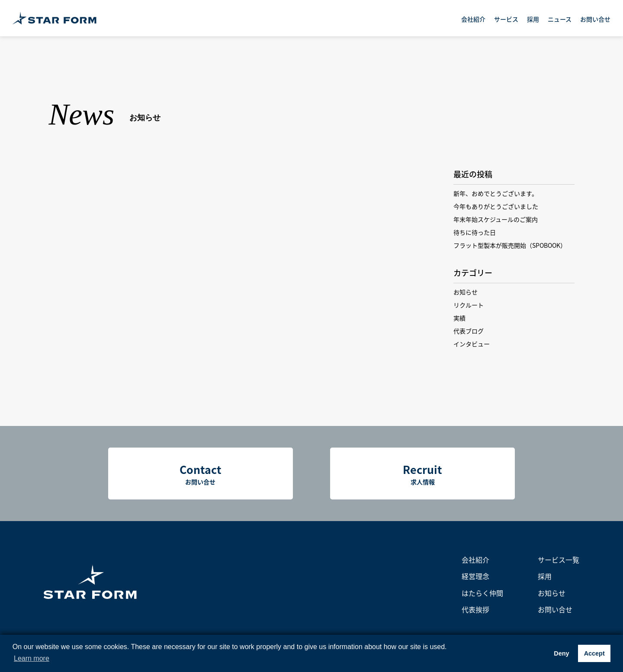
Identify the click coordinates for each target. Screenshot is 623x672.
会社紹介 (473, 19)
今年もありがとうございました (496, 206)
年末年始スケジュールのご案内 (496, 219)
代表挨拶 (475, 609)
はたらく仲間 (482, 593)
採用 (533, 19)
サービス (506, 19)
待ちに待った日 (475, 232)
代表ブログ (469, 331)
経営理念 (475, 576)
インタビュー (472, 344)
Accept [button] (594, 653)
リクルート (469, 305)
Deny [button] (561, 653)
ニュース (560, 19)
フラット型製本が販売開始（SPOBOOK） (510, 245)
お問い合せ (595, 19)
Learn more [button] (32, 658)
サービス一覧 (559, 560)
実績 (459, 318)
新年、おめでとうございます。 (496, 193)
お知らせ (466, 292)
